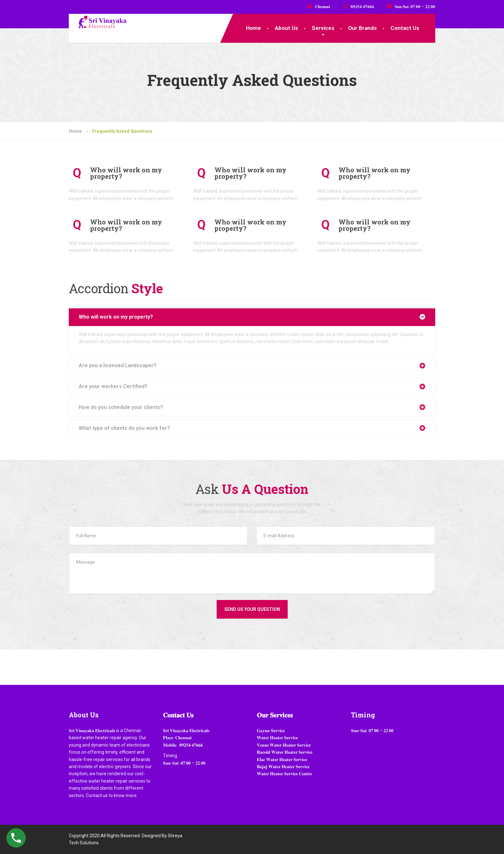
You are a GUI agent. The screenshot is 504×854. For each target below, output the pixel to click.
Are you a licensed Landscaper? (118, 365)
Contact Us (405, 28)
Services (323, 28)
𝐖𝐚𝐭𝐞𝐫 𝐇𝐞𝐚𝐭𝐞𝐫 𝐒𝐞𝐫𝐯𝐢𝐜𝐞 (277, 738)
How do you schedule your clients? (121, 407)
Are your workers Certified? (113, 386)
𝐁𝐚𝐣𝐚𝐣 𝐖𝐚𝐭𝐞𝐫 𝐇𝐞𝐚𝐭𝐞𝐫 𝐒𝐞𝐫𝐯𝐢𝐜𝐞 (283, 767)
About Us (286, 28)
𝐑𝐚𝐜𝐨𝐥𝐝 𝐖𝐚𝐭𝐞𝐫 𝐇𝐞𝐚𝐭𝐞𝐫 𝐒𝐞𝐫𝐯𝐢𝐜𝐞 (285, 752)
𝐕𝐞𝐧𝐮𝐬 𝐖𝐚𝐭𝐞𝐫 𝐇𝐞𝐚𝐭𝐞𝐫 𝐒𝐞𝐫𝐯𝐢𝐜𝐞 (284, 745)
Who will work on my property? (116, 317)
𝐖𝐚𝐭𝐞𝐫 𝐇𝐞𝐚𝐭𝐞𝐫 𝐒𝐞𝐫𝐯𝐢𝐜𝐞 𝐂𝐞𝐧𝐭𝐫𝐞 (284, 774)
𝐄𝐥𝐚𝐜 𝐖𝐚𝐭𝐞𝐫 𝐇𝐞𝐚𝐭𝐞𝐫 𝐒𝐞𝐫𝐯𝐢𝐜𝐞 (282, 759)
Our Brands (362, 28)
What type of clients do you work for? (124, 428)
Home (253, 28)
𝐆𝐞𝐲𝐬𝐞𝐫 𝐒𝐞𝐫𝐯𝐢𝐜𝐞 (271, 731)
